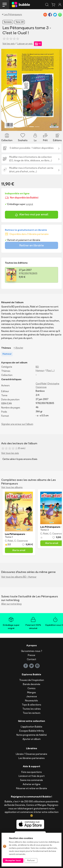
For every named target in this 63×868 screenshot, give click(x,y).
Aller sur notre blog (11, 604)
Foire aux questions (32, 772)
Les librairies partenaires (32, 758)
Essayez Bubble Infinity (32, 731)
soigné (29, 204)
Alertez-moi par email (32, 215)
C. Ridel (9, 541)
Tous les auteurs (32, 713)
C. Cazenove (21, 541)
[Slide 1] (26, 127)
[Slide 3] (37, 127)
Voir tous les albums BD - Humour (19, 577)
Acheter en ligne (32, 784)
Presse (31, 655)
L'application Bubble (31, 727)
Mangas (32, 692)
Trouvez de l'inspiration (32, 680)
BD (37, 367)
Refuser (31, 860)
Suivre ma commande (31, 780)
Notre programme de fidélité (32, 735)
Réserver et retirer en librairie (32, 788)
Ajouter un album (32, 739)
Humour (40, 370)
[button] (6, 90)
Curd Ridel (41, 384)
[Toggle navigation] (5, 5)
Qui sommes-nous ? (32, 651)
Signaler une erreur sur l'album (17, 424)
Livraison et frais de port (32, 776)
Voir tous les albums (12, 487)
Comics (31, 688)
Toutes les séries (32, 709)
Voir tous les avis (10, 453)
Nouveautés (31, 701)
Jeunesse (32, 696)
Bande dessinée (32, 684)
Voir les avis (9, 44)
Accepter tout (13, 860)
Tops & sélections (31, 705)
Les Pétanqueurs (13, 14)
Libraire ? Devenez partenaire (31, 754)
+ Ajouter (18, 348)
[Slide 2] (31, 127)
